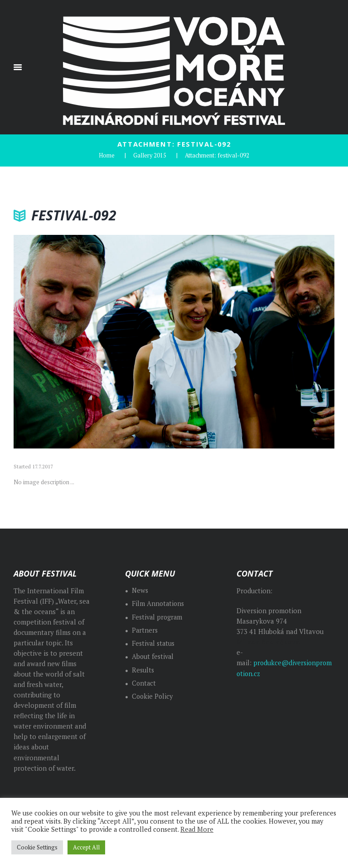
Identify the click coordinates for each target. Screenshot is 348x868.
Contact (144, 682)
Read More (197, 830)
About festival (154, 656)
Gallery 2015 (150, 155)
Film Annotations (159, 603)
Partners (145, 629)
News (140, 590)
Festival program (158, 616)
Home (107, 155)
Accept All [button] (86, 847)
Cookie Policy (153, 696)
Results (143, 669)
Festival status (155, 643)
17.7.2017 (43, 466)
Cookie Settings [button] (37, 847)
